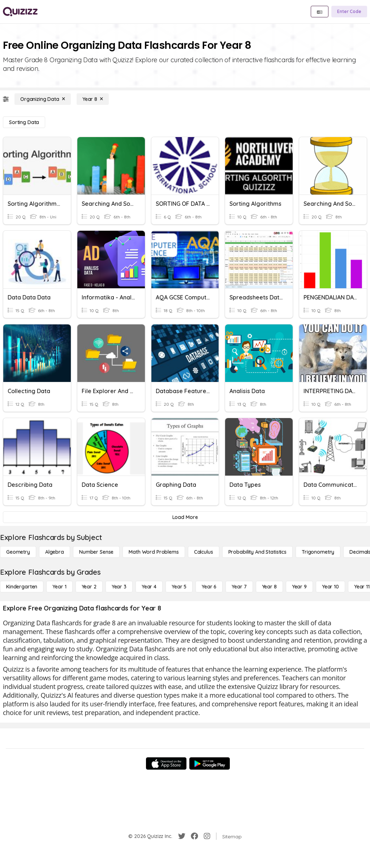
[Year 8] (93, 99)
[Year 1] (59, 587)
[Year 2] (89, 587)
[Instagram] (207, 836)
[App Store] (166, 763)
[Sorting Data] (24, 122)
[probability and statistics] (257, 552)
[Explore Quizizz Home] (20, 12)
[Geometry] (18, 552)
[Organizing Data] (43, 99)
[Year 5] (179, 587)
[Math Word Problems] (154, 552)
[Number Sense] (96, 552)
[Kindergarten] (22, 587)
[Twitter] (182, 836)
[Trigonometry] (318, 552)
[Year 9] (299, 587)
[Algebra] (55, 552)
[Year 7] (239, 587)
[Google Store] (210, 763)
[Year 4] (149, 587)
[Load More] (185, 517)
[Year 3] (119, 587)
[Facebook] (194, 836)
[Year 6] (209, 587)
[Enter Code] (349, 12)
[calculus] (204, 552)
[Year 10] (330, 587)
